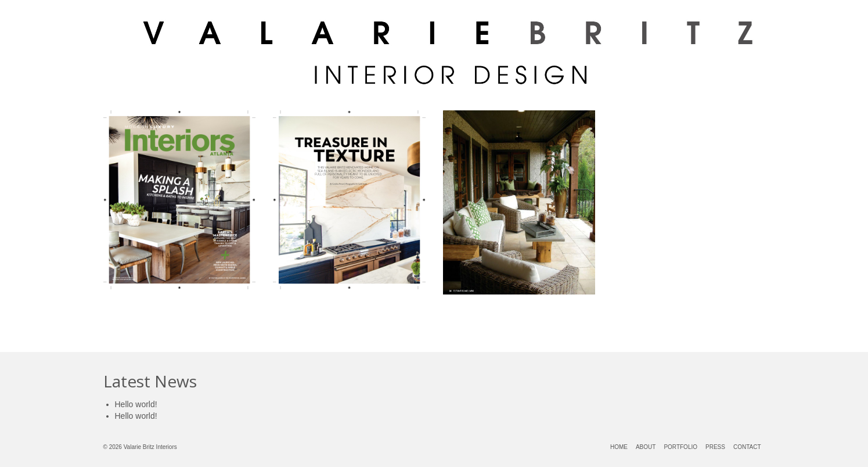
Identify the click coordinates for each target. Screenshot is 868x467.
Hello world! (136, 404)
